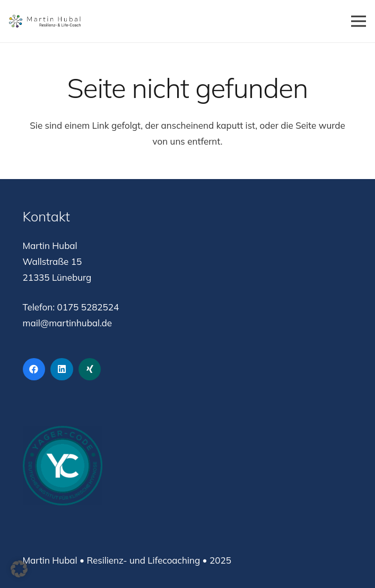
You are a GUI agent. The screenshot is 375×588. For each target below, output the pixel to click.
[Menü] (358, 21)
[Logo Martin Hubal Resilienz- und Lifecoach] (45, 21)
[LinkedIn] (62, 369)
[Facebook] (34, 369)
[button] (19, 569)
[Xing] (90, 369)
